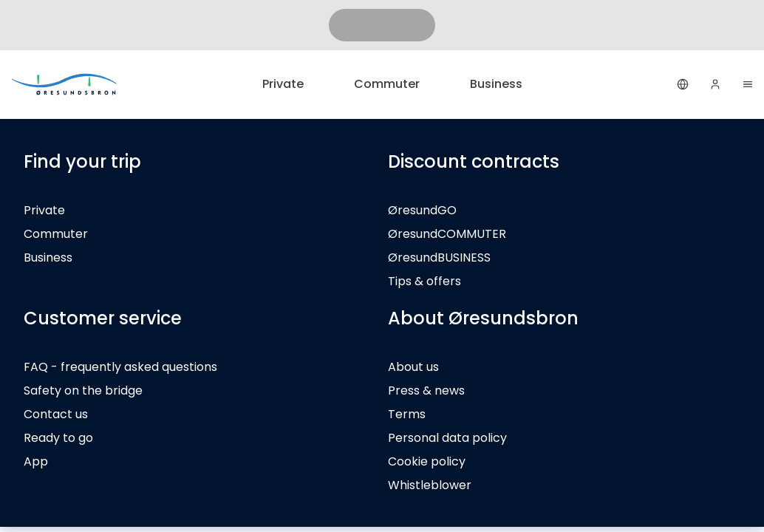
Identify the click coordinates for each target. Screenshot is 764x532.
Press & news (426, 391)
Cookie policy (427, 461)
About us (413, 367)
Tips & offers (424, 281)
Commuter (387, 84)
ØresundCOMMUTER (447, 234)
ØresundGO (422, 210)
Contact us (56, 414)
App (36, 461)
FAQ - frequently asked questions (120, 367)
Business (496, 84)
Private (283, 84)
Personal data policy (447, 438)
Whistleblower (430, 485)
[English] (683, 84)
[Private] (65, 84)
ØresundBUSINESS (439, 258)
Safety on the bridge (83, 391)
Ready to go (58, 438)
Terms (407, 414)
